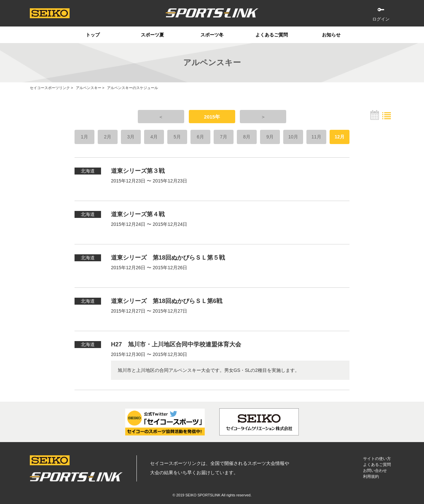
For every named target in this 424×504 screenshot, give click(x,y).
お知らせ (331, 35)
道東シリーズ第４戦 (138, 214)
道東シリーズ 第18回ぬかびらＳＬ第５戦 (168, 258)
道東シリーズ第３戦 (138, 171)
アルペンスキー (89, 88)
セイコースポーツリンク (50, 88)
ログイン (381, 19)
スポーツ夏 (152, 35)
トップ (93, 35)
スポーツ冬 (212, 35)
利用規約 (371, 477)
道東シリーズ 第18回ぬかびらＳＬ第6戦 (167, 301)
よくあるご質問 (272, 35)
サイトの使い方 (377, 459)
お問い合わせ (375, 471)
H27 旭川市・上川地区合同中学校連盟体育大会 (176, 344)
